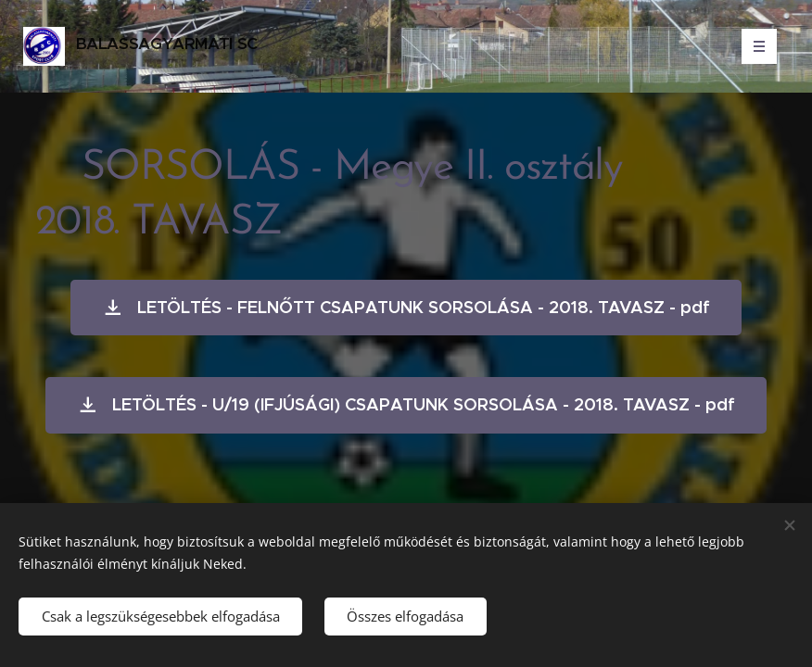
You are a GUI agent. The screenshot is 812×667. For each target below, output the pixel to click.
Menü (753, 46)
